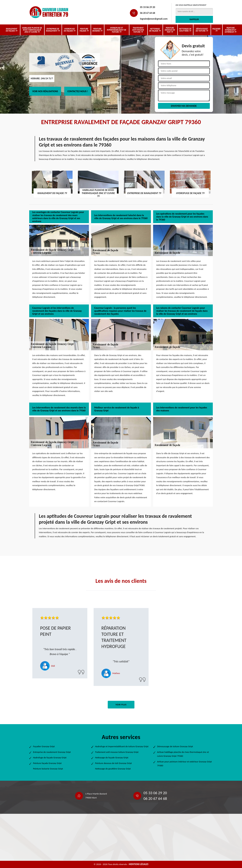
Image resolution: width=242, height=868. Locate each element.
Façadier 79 (216, 30)
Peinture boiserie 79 (97, 30)
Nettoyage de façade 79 (155, 30)
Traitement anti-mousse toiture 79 (138, 30)
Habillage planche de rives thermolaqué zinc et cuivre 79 (32, 30)
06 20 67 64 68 (148, 13)
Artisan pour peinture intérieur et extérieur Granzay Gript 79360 (185, 764)
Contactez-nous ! (78, 91)
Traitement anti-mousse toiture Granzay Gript (117, 752)
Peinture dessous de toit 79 (170, 30)
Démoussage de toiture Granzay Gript (175, 746)
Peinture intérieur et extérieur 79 (231, 30)
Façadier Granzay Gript (44, 746)
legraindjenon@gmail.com (154, 19)
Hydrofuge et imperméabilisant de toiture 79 (116, 30)
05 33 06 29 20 (148, 7)
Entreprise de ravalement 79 (53, 30)
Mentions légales (139, 864)
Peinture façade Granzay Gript (47, 763)
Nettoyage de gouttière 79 (185, 30)
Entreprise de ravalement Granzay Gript (52, 752)
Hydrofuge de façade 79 (69, 30)
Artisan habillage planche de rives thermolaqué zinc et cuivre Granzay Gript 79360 (183, 754)
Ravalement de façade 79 (12, 30)
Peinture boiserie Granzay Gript (48, 769)
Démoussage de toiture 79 (202, 30)
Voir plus (121, 705)
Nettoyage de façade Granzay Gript (112, 758)
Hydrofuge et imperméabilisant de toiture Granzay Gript (122, 746)
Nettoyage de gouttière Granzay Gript (113, 769)
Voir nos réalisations (45, 91)
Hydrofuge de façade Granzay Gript (50, 758)
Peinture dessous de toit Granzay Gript (114, 763)
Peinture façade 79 (84, 30)
